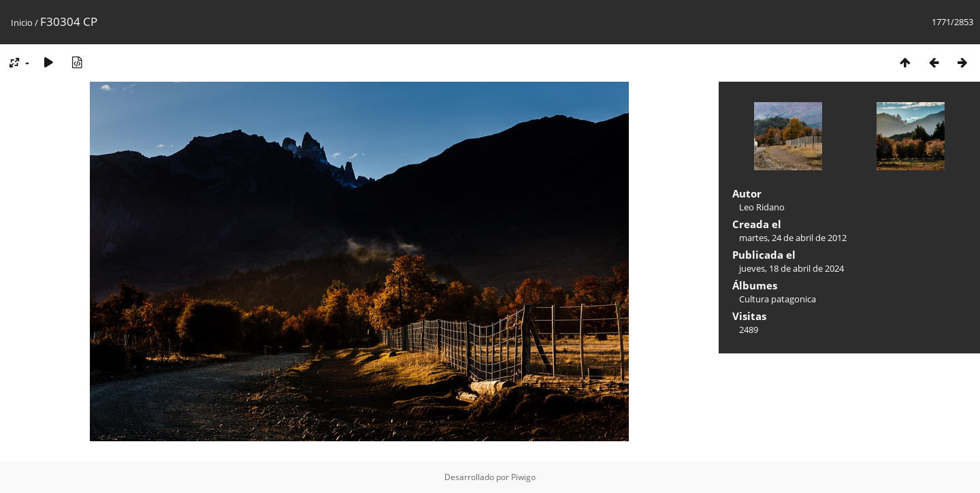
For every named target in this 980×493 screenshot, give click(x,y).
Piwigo (523, 477)
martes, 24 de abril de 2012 (793, 238)
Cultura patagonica (778, 299)
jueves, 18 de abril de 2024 (791, 268)
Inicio (22, 22)
